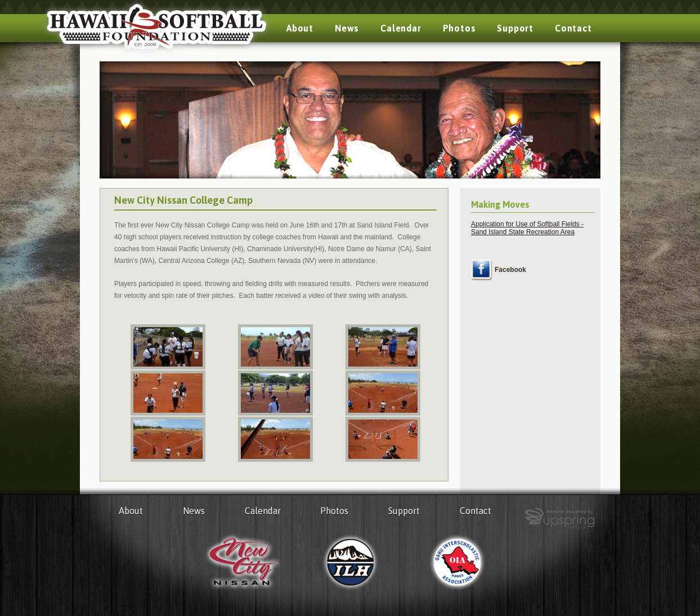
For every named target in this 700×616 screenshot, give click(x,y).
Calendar (401, 28)
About (300, 28)
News (347, 28)
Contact (573, 28)
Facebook (510, 270)
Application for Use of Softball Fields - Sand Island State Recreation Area (527, 228)
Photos (459, 28)
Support (515, 28)
